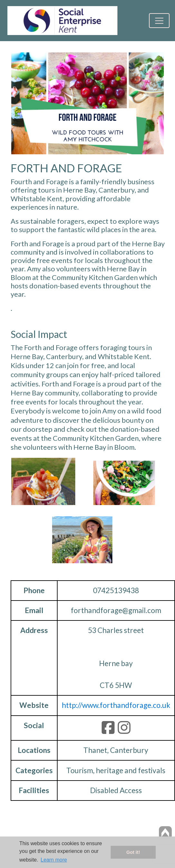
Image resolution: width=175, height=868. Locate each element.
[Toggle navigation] (159, 21)
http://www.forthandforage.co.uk (116, 705)
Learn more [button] (54, 860)
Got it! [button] (133, 852)
